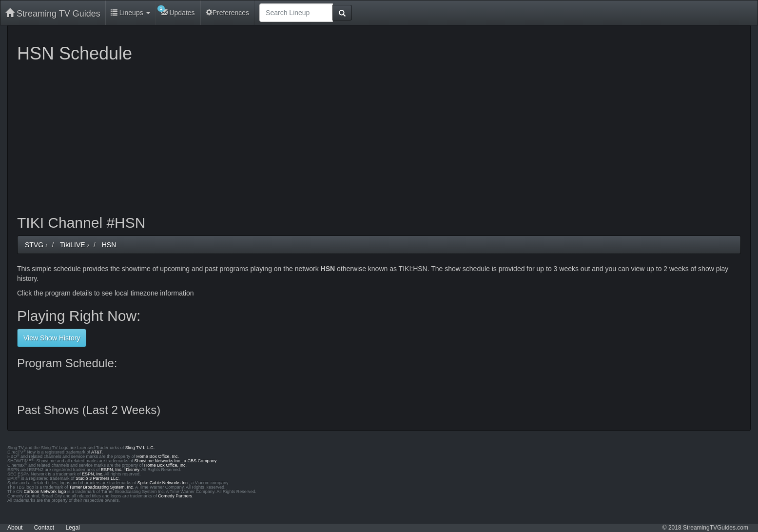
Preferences (227, 13)
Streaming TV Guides (53, 13)
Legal (72, 528)
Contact (44, 528)
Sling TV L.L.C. (140, 448)
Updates (176, 11)
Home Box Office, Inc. (158, 456)
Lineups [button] (130, 13)
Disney (133, 470)
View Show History (52, 338)
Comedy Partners (175, 496)
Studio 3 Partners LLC (97, 478)
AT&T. (97, 452)
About (15, 528)
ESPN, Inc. (112, 470)
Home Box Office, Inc (165, 465)
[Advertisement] (310, 137)
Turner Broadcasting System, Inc (101, 487)
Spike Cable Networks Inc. (163, 483)
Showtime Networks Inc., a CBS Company (175, 461)
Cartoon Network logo (45, 492)
